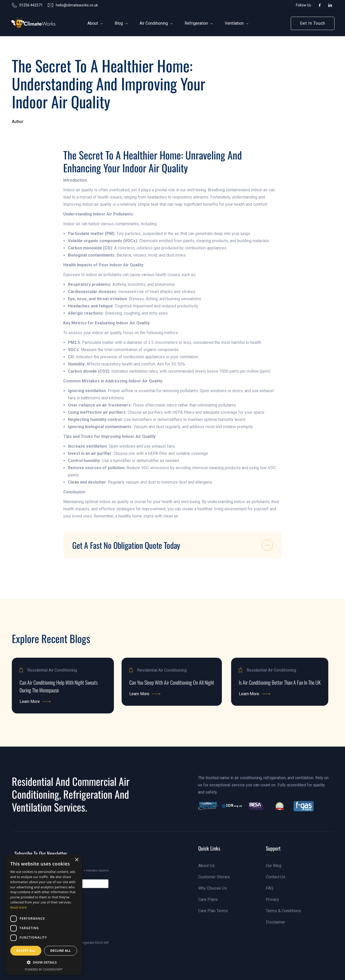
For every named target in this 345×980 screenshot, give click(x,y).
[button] (93, 23)
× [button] (76, 860)
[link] (26, 23)
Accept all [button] (26, 951)
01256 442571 (31, 5)
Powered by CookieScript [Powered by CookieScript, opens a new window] (44, 969)
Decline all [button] (61, 951)
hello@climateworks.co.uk (77, 5)
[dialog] (44, 915)
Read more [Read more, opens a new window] (19, 907)
